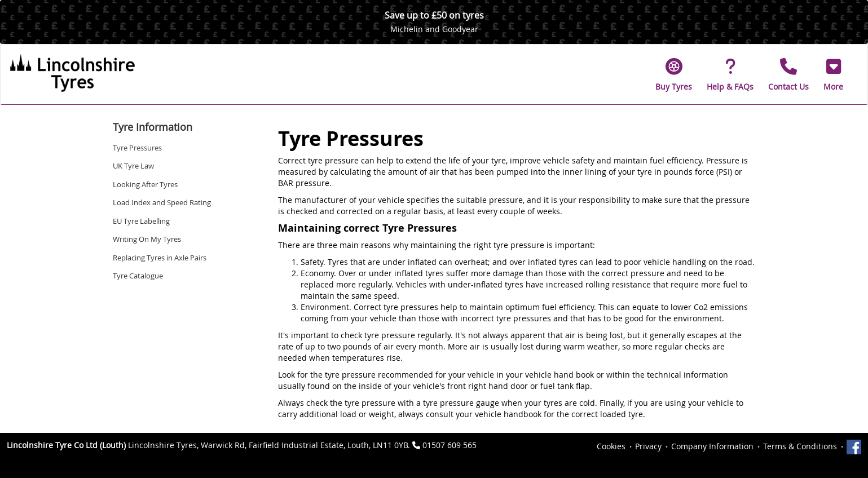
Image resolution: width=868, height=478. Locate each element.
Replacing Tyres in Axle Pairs (160, 258)
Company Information (712, 446)
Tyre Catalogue (138, 276)
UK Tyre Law (133, 166)
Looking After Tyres (145, 184)
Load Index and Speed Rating (162, 202)
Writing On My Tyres (147, 239)
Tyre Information (153, 127)
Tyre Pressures (137, 148)
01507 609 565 (450, 445)
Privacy (648, 446)
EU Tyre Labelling (141, 221)
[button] (833, 74)
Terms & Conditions (800, 446)
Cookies (611, 446)
